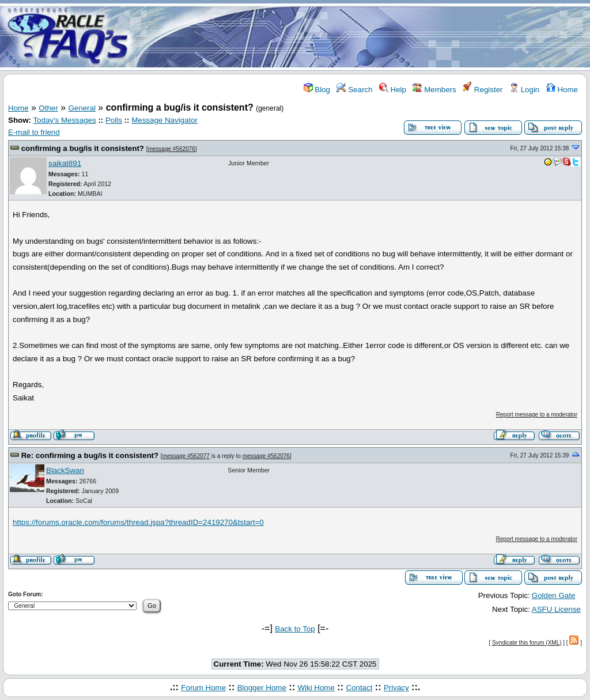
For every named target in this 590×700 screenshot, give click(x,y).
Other (48, 108)
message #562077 (186, 456)
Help (393, 90)
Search (354, 90)
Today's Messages (64, 120)
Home (562, 90)
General (82, 108)
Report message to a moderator (537, 415)
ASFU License (556, 609)
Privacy (396, 688)
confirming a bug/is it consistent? (83, 148)
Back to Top (295, 629)
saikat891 (65, 163)
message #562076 (171, 149)
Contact (359, 688)
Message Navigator (164, 120)
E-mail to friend (34, 132)
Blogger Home (262, 688)
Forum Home (203, 688)
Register (483, 90)
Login (524, 90)
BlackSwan (65, 470)
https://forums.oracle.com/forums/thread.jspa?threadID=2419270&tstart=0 (138, 522)
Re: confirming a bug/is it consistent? (90, 455)
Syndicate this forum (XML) (527, 643)
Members (434, 90)
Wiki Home (316, 688)
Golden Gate (554, 595)
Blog (317, 90)
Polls (114, 120)
